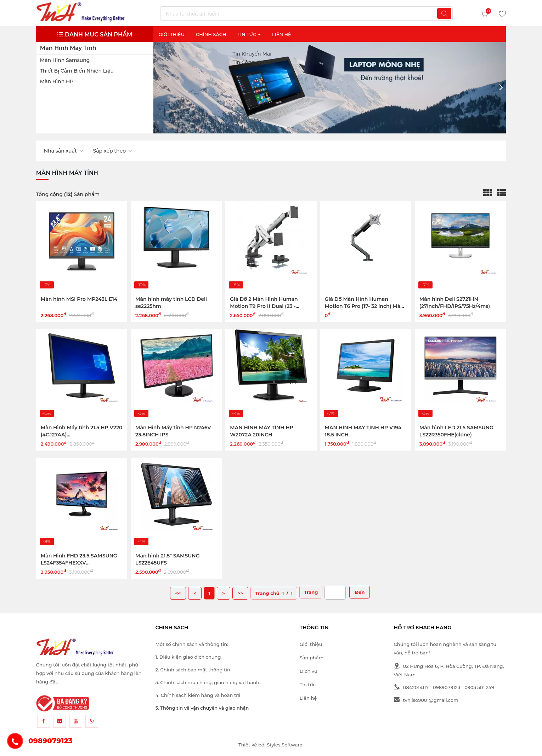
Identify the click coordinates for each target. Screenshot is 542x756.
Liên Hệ (282, 34)
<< (178, 593)
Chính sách (211, 34)
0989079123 (447, 687)
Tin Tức (249, 34)
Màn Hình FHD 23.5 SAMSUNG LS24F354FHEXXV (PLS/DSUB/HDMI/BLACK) (79, 563)
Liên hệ (308, 698)
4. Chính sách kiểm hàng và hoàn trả (198, 695)
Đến (360, 592)
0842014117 (411, 687)
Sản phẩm (312, 658)
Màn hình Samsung (65, 60)
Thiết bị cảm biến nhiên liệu (77, 71)
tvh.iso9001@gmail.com (426, 700)
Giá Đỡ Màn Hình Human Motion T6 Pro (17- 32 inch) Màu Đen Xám (364, 306)
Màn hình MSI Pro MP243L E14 (79, 299)
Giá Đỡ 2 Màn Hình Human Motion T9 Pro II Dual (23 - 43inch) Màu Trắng (264, 306)
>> (241, 593)
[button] (501, 87)
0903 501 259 (479, 687)
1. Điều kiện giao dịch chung (188, 657)
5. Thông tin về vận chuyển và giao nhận (202, 708)
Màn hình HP (57, 81)
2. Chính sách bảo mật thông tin (193, 670)
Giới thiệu (171, 34)
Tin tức (308, 685)
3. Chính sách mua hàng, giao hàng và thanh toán (207, 683)
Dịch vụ (309, 671)
